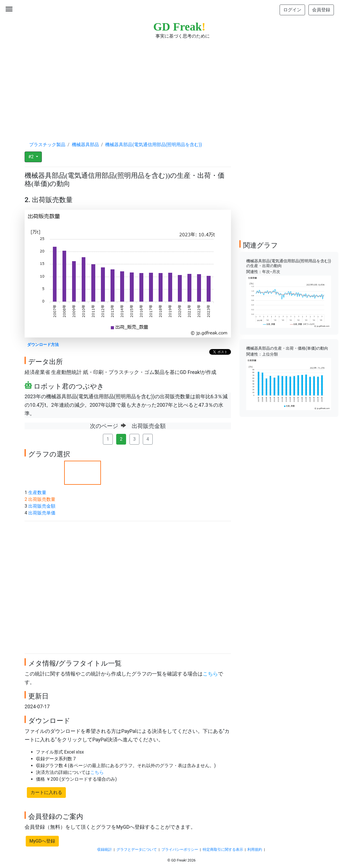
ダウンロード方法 (43, 345)
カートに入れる (46, 792)
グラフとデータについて (137, 849)
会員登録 (321, 10)
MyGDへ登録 (42, 841)
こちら (210, 674)
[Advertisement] (181, 85)
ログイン (292, 10)
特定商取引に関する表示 (223, 849)
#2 (32, 157)
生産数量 (37, 493)
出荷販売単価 (42, 513)
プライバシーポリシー (180, 849)
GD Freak (179, 27)
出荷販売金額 (42, 506)
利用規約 (255, 849)
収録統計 (105, 849)
